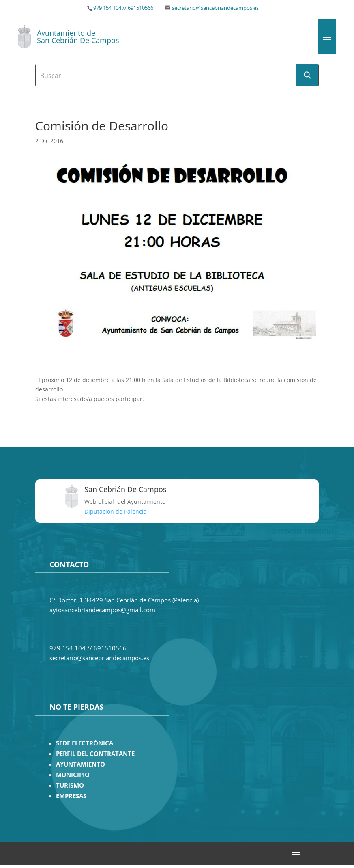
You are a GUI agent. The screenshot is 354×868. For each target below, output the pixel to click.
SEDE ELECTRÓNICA (85, 743)
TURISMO (70, 785)
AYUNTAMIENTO (80, 764)
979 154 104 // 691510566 (123, 8)
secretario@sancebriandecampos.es (215, 8)
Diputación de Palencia (116, 511)
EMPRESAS (71, 796)
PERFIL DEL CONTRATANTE (95, 754)
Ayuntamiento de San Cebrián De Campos (78, 37)
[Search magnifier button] (307, 75)
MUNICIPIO (73, 775)
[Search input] (166, 75)
